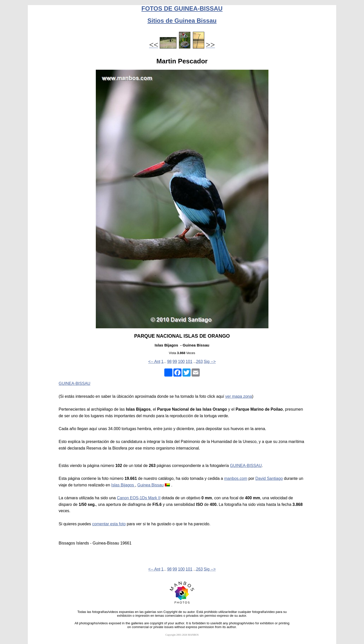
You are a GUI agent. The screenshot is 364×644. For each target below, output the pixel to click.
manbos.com (236, 478)
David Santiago (269, 478)
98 (169, 362)
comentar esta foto (109, 524)
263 (199, 362)
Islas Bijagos (123, 485)
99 (175, 362)
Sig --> (210, 362)
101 (189, 362)
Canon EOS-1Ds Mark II (139, 498)
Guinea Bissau (150, 485)
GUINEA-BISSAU (74, 383)
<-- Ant (154, 362)
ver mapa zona (239, 396)
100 (181, 362)
